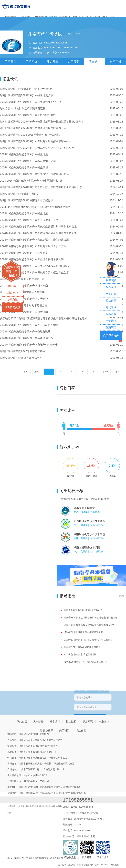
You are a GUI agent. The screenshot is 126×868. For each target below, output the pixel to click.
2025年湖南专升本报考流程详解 (80, 654)
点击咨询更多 (12, 307)
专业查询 (104, 722)
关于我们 (64, 730)
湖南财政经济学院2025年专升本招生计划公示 (27, 95)
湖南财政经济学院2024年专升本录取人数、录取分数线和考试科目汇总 (41, 187)
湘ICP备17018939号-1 (100, 865)
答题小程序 (47, 730)
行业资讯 (81, 730)
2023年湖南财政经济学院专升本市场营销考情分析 (29, 345)
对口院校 (13, 286)
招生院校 (71, 722)
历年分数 (73, 61)
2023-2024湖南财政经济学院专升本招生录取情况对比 (31, 181)
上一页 (37, 372)
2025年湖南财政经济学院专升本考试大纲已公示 (28, 161)
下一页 (106, 372)
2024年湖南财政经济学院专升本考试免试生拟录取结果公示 (34, 240)
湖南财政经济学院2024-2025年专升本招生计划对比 (30, 135)
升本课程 (55, 722)
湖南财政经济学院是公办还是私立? (20, 358)
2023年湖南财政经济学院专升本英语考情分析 (27, 338)
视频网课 (88, 722)
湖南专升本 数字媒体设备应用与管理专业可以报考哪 (91, 618)
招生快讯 (94, 61)
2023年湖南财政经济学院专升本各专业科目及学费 (29, 325)
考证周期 (111, 321)
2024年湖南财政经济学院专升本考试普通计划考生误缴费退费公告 (38, 233)
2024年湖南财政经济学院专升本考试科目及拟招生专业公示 (34, 273)
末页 (117, 372)
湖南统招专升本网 (47, 806)
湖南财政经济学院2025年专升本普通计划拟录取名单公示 (33, 128)
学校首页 (10, 61)
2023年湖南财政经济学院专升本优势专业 (24, 299)
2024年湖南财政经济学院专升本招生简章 (24, 253)
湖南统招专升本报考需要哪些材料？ (82, 647)
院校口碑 (115, 61)
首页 (26, 372)
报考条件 (111, 287)
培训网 (21, 806)
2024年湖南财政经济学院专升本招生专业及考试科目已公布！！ (37, 266)
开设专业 (52, 61)
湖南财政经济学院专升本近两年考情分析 (24, 305)
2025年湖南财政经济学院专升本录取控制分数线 (28, 115)
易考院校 (111, 280)
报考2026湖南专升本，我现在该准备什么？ (86, 662)
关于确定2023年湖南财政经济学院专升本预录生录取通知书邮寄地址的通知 (44, 318)
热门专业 (111, 307)
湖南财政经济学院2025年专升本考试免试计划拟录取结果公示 (36, 141)
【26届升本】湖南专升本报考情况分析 (84, 632)
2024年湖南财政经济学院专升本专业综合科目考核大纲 (32, 259)
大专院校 (38, 722)
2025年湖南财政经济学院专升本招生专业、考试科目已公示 (34, 174)
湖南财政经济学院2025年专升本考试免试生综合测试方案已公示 (37, 148)
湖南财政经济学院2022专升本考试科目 (23, 351)
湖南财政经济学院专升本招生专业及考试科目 (26, 89)
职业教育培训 (32, 806)
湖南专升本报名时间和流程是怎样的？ (83, 610)
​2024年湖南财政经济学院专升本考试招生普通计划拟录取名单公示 (38, 227)
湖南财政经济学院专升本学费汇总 (20, 194)
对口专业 (13, 293)
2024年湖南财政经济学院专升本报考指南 (24, 286)
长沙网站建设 (83, 865)
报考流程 (111, 314)
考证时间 (111, 294)
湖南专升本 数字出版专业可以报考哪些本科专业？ (89, 625)
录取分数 (13, 299)
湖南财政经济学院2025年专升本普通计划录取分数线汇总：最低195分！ (42, 122)
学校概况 (31, 61)
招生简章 (111, 301)
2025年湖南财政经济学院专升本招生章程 (24, 168)
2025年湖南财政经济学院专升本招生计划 (24, 154)
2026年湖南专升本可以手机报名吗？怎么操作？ (88, 640)
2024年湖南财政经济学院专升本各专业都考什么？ (29, 220)
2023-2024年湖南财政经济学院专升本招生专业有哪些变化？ (35, 207)
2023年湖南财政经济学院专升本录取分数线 (25, 332)
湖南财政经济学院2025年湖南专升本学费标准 (27, 200)
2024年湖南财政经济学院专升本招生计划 (24, 213)
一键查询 (12, 275)
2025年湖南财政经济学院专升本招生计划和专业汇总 (31, 102)
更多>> (122, 596)
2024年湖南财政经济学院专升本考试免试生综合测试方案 (33, 246)
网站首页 (22, 722)
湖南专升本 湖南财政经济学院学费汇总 (23, 108)
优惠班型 (111, 327)
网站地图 (115, 865)
